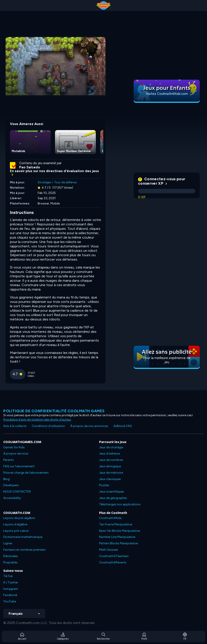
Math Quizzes (109, 550)
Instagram (11, 589)
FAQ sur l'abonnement (19, 466)
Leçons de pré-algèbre (19, 518)
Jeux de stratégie (111, 447)
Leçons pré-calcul (16, 531)
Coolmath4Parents (113, 562)
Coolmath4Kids (110, 518)
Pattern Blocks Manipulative (118, 543)
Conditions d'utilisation (48, 426)
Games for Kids (14, 447)
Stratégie (44, 182)
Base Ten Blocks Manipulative (119, 531)
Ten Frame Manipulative (116, 524)
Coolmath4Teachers (114, 556)
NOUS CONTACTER (17, 492)
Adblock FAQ (123, 426)
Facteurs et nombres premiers (24, 550)
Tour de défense (65, 182)
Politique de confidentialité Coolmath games (54, 411)
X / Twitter (11, 582)
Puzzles (104, 485)
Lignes (8, 543)
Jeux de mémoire (111, 473)
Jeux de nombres (111, 460)
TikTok (8, 576)
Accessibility (12, 498)
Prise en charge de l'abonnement (26, 473)
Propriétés (10, 562)
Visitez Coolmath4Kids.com (167, 94)
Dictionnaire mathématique (23, 537)
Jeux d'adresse (109, 454)
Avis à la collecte (15, 426)
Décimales (11, 556)
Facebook (10, 595)
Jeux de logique (110, 466)
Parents (9, 460)
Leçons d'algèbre (15, 524)
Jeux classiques (110, 479)
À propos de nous (16, 454)
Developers (11, 485)
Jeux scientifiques (112, 492)
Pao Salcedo (30, 167)
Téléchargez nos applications (120, 504)
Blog (6, 479)
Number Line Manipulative (117, 537)
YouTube (10, 601)
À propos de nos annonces (89, 426)
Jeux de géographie (113, 498)
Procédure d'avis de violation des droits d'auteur (37, 420)
